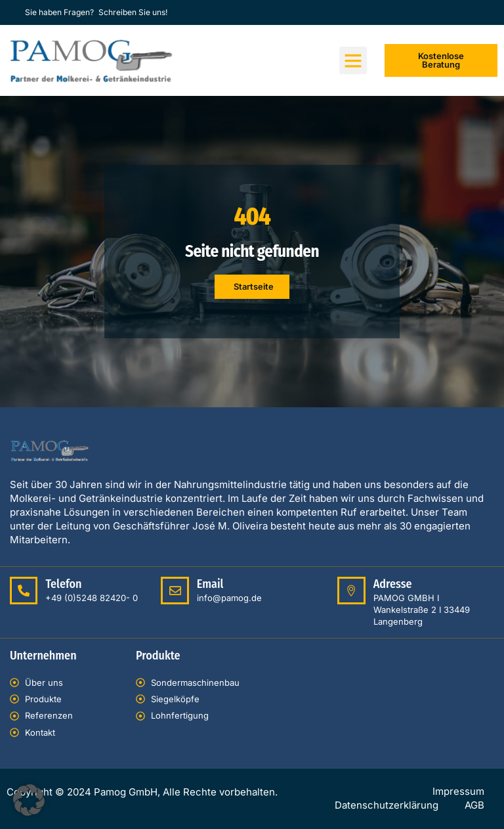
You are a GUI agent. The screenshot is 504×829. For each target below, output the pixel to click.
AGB (474, 806)
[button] (353, 60)
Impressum (458, 792)
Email (210, 584)
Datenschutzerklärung (387, 806)
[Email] (175, 591)
